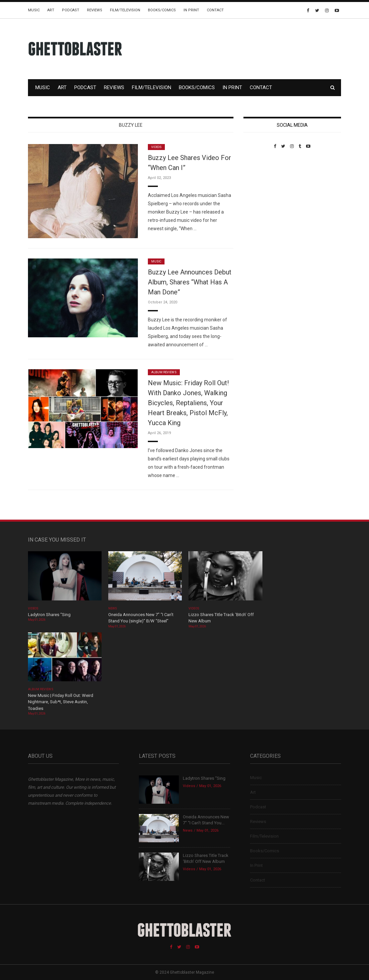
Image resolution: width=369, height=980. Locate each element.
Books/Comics (162, 10)
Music (34, 10)
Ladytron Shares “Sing (49, 615)
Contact (215, 10)
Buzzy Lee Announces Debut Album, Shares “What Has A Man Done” (190, 282)
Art (51, 10)
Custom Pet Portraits (263, 194)
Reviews (95, 10)
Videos (156, 147)
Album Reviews (164, 372)
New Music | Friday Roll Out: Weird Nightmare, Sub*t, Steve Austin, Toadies (61, 702)
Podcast (71, 10)
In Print (191, 10)
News (113, 608)
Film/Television (125, 10)
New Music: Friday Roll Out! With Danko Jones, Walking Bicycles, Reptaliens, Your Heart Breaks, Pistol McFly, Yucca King (188, 403)
